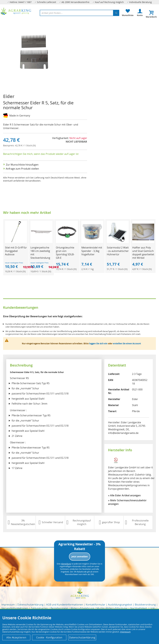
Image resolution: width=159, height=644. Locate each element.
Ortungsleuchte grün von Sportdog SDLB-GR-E (65, 253)
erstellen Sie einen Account (127, 344)
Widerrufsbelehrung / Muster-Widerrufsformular (99, 608)
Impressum (8, 605)
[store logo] (16, 11)
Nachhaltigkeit (139, 608)
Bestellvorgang (59, 608)
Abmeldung (66, 564)
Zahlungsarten (39, 608)
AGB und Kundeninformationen (65, 605)
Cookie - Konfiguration (49, 637)
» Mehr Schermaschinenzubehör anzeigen (127, 502)
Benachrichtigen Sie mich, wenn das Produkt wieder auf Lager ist (41, 154)
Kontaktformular (95, 605)
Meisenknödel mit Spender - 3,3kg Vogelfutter (92, 251)
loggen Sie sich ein (98, 344)
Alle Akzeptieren (16, 637)
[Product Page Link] (16, 242)
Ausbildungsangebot (120, 605)
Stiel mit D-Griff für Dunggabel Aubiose (16, 251)
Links (153, 608)
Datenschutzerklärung (30, 605)
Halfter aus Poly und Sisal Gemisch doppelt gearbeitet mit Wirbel (143, 253)
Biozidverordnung (145, 605)
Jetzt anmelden (80, 556)
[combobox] (79, 13)
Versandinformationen (15, 608)
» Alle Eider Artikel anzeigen (124, 495)
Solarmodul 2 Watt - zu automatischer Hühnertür (118, 251)
